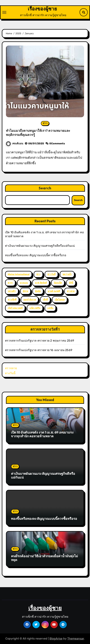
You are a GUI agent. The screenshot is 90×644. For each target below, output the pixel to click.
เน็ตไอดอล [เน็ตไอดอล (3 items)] (60, 300)
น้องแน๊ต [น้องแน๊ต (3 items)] (58, 283)
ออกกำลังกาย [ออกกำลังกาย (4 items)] (30, 300)
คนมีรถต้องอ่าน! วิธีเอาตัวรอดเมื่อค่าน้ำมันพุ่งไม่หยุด (45, 558)
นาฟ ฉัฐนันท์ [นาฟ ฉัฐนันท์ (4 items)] (41, 283)
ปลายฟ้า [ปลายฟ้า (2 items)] (12, 291)
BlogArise (56, 639)
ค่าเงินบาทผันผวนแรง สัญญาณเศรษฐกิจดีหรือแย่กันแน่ (40, 246)
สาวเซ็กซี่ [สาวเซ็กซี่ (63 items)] (12, 300)
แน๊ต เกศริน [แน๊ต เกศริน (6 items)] (35, 308)
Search (45, 188)
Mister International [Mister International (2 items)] (19, 274)
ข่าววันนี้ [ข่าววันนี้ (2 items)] (51, 274)
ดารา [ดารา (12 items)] (10, 283)
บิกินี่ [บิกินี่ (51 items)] (71, 283)
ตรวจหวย (11, 368)
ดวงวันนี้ (10, 373)
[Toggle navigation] (4, 12)
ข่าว (45, 123)
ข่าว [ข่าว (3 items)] (38, 274)
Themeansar (76, 639)
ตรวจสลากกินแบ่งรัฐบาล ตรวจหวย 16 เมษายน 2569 (39, 350)
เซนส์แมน (15, 144)
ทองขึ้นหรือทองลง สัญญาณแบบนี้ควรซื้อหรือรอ (36, 255)
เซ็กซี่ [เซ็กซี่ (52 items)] (45, 300)
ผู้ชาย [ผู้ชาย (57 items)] (25, 291)
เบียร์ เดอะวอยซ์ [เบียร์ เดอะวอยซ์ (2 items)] (15, 308)
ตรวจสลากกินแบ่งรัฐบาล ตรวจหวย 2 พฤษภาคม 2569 (40, 341)
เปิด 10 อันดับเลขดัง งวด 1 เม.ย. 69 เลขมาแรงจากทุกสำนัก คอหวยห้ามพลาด (42, 434)
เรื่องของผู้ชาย (42, 9)
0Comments (57, 144)
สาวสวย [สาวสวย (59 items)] (71, 291)
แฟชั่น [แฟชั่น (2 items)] (50, 308)
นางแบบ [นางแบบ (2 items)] (24, 283)
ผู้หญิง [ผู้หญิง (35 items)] (38, 291)
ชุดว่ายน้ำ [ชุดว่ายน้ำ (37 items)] (67, 274)
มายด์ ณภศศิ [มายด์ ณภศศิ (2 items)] (54, 291)
